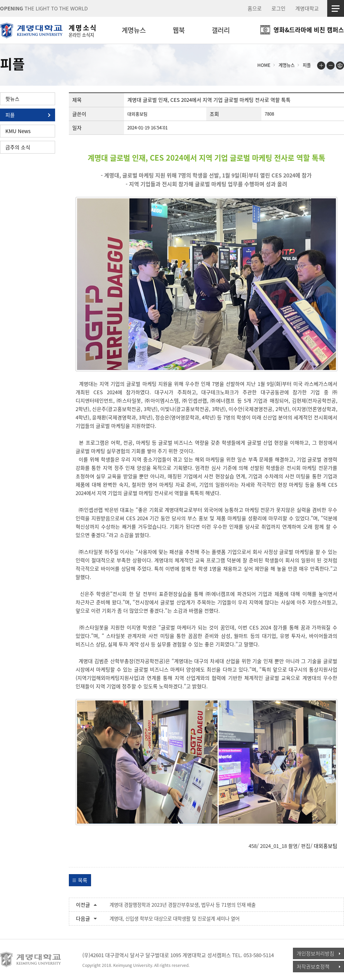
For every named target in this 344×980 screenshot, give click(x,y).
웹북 (179, 30)
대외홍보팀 (326, 846)
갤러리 (221, 30)
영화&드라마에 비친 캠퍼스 (309, 30)
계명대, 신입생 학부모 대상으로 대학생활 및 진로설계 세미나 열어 (175, 918)
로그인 (278, 8)
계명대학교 (307, 8)
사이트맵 (336, 8)
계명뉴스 (134, 30)
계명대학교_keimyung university (31, 959)
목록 (83, 880)
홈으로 (255, 8)
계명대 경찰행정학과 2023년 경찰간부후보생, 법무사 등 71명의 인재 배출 (183, 905)
